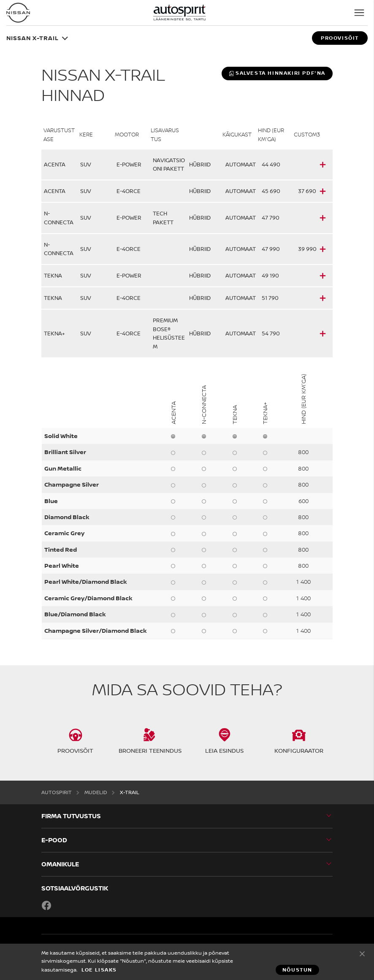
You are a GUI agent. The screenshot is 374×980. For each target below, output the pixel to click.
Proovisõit (340, 38)
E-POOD (54, 840)
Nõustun (362, 953)
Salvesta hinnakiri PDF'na (277, 73)
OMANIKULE (60, 864)
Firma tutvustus (71, 816)
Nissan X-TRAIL (33, 38)
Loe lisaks (99, 970)
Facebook (46, 905)
